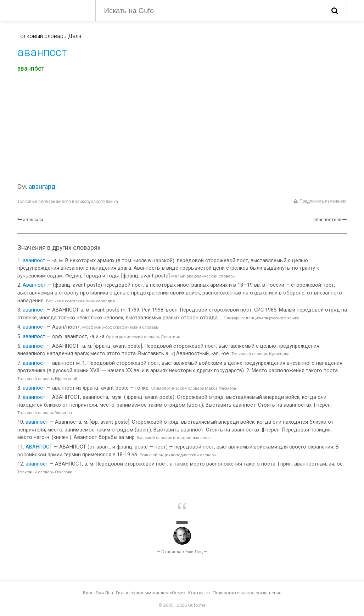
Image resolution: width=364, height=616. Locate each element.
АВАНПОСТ (39, 447)
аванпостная (327, 219)
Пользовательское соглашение (247, 593)
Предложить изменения (320, 201)
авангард (42, 187)
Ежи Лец (104, 593)
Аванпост (34, 285)
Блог (88, 593)
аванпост (34, 261)
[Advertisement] (182, 129)
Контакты (199, 593)
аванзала (33, 219)
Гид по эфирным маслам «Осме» (151, 593)
